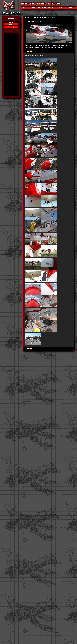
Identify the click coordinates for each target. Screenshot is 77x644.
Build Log (36, 8)
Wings (54, 8)
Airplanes (26, 8)
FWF (60, 8)
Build (11, 24)
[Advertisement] (12, 65)
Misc (70, 8)
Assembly (11, 27)
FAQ (65, 8)
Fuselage (46, 8)
